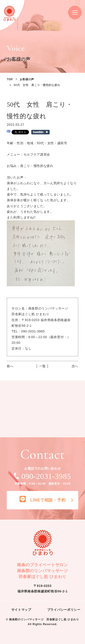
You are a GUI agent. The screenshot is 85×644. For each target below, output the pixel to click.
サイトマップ (21, 610)
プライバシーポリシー (64, 610)
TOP (10, 79)
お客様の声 (27, 79)
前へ (10, 366)
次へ (75, 366)
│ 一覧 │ (42, 366)
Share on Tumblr (40, 132)
